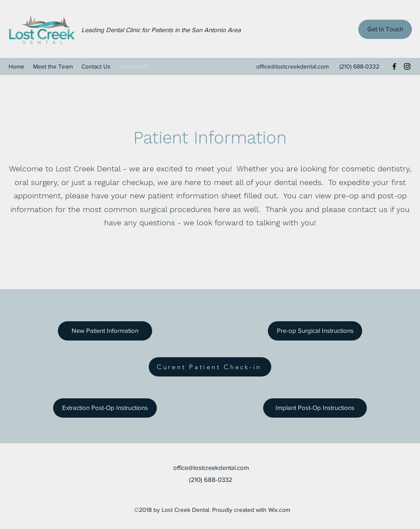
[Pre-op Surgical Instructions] (315, 331)
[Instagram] (407, 66)
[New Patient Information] (105, 331)
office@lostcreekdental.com (292, 66)
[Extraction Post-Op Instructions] (105, 408)
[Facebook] (394, 66)
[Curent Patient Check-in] (210, 367)
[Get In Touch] (385, 29)
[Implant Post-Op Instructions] (315, 408)
